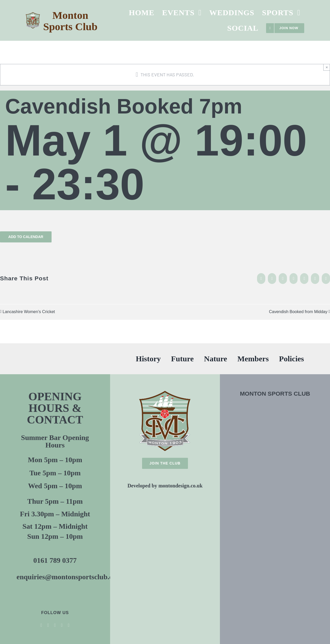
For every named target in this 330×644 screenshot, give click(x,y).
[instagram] (62, 625)
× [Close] (327, 67)
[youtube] (55, 625)
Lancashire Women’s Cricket (29, 312)
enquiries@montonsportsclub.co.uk (71, 577)
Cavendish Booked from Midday (298, 312)
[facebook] (41, 625)
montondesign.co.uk (180, 486)
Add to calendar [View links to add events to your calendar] (26, 237)
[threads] (69, 625)
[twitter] (48, 625)
